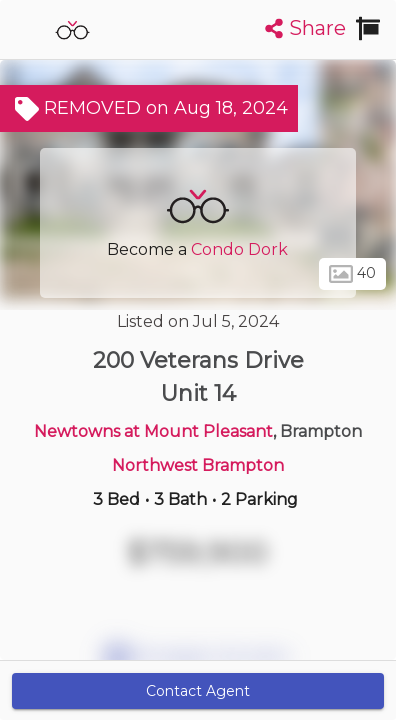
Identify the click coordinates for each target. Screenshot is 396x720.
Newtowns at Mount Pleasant (153, 431)
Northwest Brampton (198, 465)
